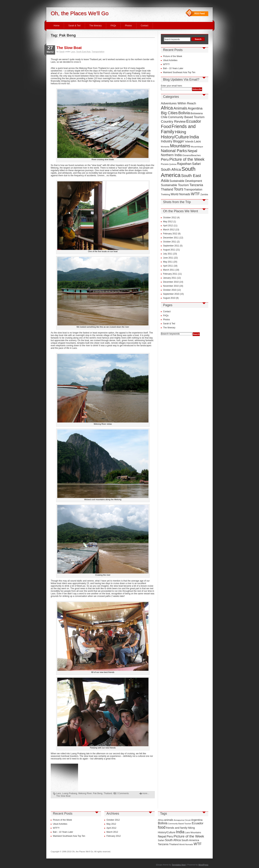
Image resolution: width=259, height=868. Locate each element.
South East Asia (83, 52)
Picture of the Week (173, 56)
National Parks (174, 151)
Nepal (192, 151)
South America (178, 172)
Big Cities (169, 113)
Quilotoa (173, 164)
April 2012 (168, 226)
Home (57, 26)
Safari (196, 164)
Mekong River (85, 793)
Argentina (195, 108)
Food (166, 126)
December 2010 (171, 282)
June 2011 (168, 258)
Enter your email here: (172, 86)
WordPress (203, 865)
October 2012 (170, 218)
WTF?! (166, 64)
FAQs (113, 26)
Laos (73, 52)
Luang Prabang (70, 793)
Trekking (165, 194)
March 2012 (169, 230)
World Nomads (181, 194)
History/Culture (175, 137)
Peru (165, 159)
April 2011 (168, 266)
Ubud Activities (170, 60)
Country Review (173, 121)
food (162, 827)
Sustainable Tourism (175, 185)
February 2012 (170, 234)
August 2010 (169, 298)
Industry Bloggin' (173, 141)
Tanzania (196, 185)
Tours (179, 189)
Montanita (165, 147)
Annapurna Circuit (182, 820)
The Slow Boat (69, 48)
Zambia (204, 195)
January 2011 (170, 278)
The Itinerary (95, 26)
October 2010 (170, 290)
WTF (195, 194)
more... (146, 793)
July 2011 (168, 254)
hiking (191, 828)
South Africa (171, 169)
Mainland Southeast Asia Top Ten (179, 72)
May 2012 (168, 222)
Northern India (171, 155)
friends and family (177, 828)
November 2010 (171, 286)
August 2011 (169, 250)
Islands (189, 141)
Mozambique (197, 147)
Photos (128, 26)
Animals (180, 108)
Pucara (165, 164)
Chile (164, 117)
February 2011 (170, 274)
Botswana (197, 113)
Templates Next (179, 865)
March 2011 (169, 270)
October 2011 (170, 242)
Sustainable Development (186, 181)
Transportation (98, 52)
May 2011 (168, 262)
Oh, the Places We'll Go (80, 13)
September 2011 (171, 246)
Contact (145, 26)
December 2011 (171, 238)
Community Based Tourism (186, 117)
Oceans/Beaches (191, 155)
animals (169, 820)
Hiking (180, 132)
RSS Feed (200, 14)
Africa (167, 108)
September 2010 (171, 294)
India (194, 137)
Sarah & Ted (74, 26)
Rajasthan (184, 164)
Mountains (180, 146)
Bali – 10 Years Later (173, 68)
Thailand (108, 793)
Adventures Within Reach (178, 103)
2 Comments (123, 793)
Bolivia (184, 113)
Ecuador (194, 121)
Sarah (62, 52)
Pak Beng (98, 793)
